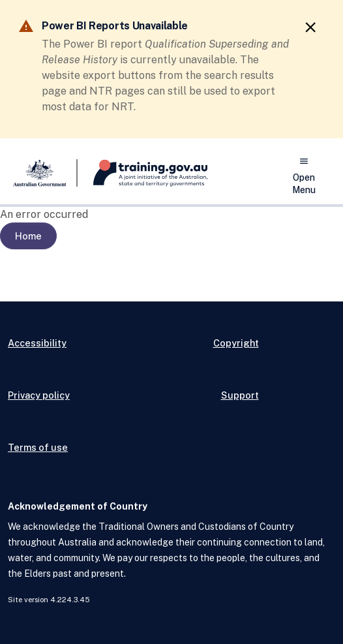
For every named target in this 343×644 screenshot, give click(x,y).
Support (240, 395)
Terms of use (38, 447)
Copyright (236, 343)
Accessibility (37, 343)
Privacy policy (39, 395)
